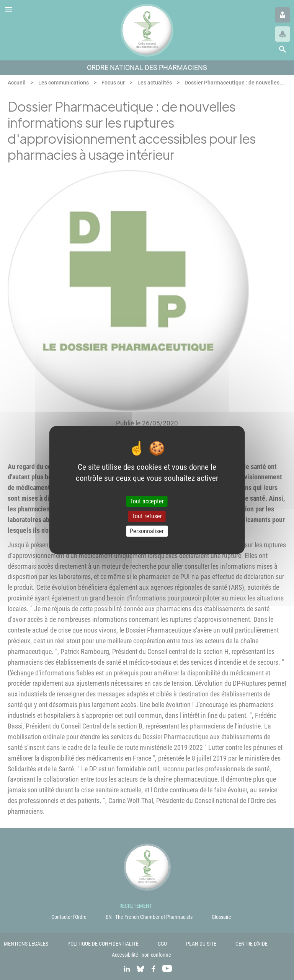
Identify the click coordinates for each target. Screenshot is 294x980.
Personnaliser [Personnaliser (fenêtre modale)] (147, 531)
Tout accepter (147, 501)
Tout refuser (147, 516)
